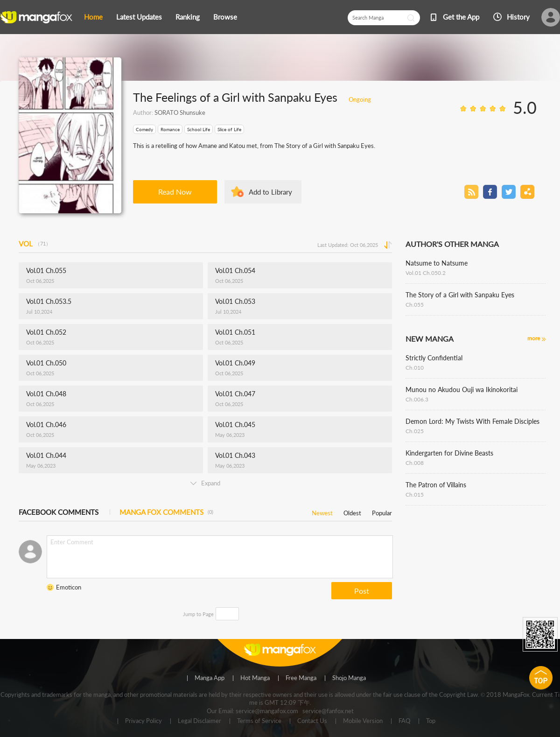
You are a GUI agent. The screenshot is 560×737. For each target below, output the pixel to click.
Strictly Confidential (434, 358)
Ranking (188, 17)
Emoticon (69, 587)
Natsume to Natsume (437, 263)
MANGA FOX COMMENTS (166, 512)
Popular (382, 511)
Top (431, 721)
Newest (322, 511)
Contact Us (312, 721)
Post (362, 591)
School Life (199, 129)
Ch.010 (415, 368)
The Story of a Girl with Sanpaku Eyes (460, 295)
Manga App (210, 678)
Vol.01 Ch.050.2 (426, 273)
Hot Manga (255, 678)
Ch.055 (415, 305)
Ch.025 (415, 431)
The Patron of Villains (436, 485)
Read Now (175, 192)
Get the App (461, 17)
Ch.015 (415, 495)
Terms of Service (259, 721)
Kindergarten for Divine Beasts (449, 453)
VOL (35, 244)
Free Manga (301, 678)
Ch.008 (415, 463)
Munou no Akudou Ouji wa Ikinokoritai (462, 390)
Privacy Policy (143, 721)
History (518, 17)
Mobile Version (363, 721)
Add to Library (270, 192)
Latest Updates (139, 17)
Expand (205, 483)
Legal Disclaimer (199, 721)
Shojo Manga (349, 678)
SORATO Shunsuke (180, 112)
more (534, 338)
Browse (225, 17)
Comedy (144, 129)
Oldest (352, 511)
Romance (170, 129)
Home (93, 17)
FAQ (404, 721)
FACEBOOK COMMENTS (59, 512)
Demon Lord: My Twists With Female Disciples (472, 421)
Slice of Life (229, 129)
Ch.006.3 (417, 399)
